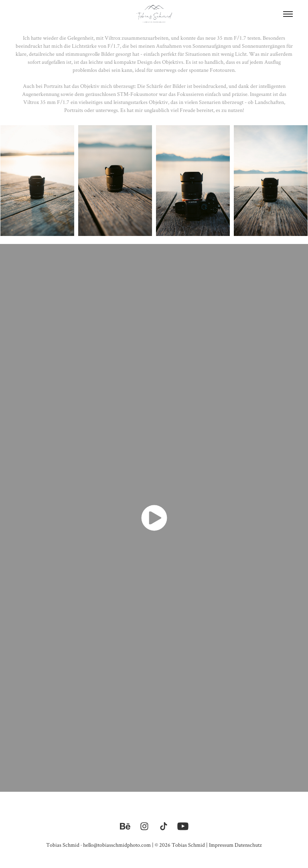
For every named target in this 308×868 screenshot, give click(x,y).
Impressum (221, 845)
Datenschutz (248, 845)
